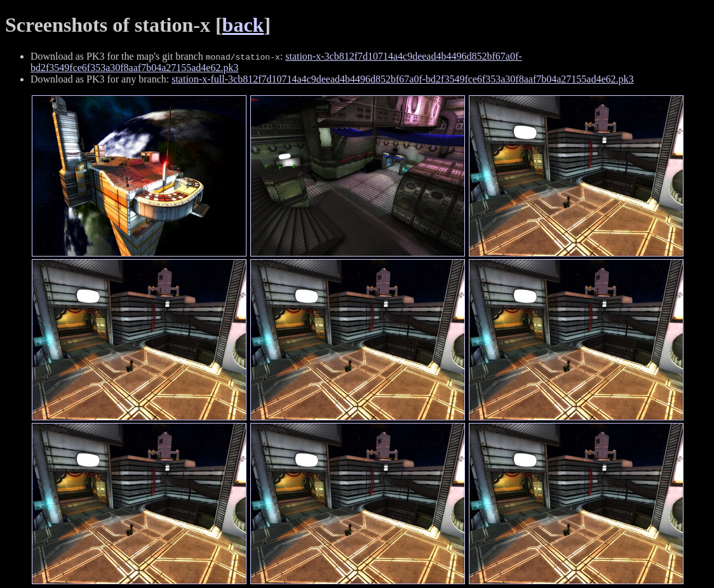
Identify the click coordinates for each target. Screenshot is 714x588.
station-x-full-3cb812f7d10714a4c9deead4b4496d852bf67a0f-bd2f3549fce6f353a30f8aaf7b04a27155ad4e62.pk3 (402, 79)
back (243, 25)
